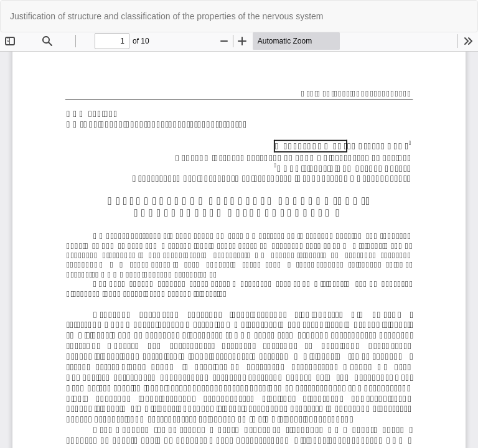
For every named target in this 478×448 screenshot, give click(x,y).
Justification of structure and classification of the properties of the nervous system (166, 16)
